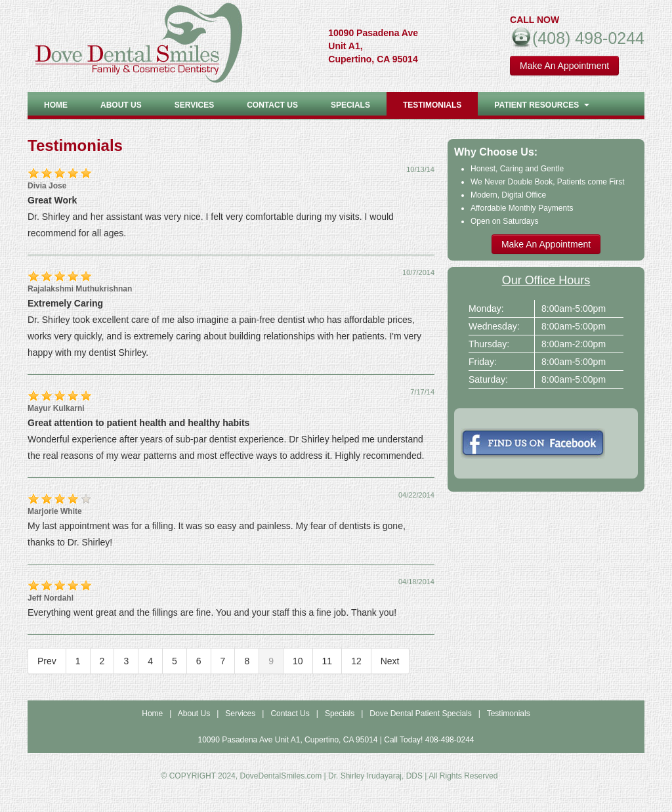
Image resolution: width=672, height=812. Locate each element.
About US (121, 105)
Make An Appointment (564, 66)
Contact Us (272, 105)
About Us (194, 714)
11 (327, 661)
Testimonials (432, 105)
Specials (350, 105)
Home (56, 105)
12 (356, 661)
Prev (47, 661)
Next (390, 661)
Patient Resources (542, 105)
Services (194, 105)
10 (298, 661)
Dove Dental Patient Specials (420, 714)
